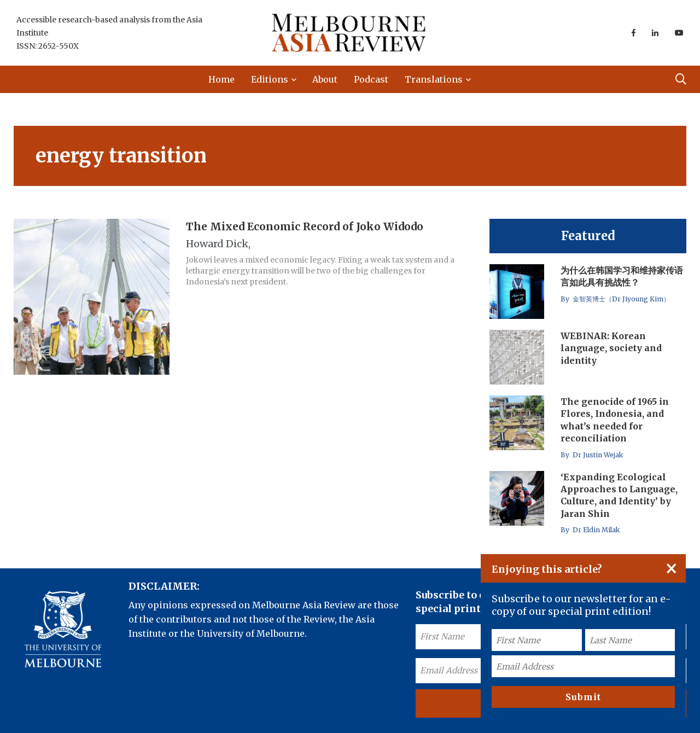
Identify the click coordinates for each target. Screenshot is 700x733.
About (325, 79)
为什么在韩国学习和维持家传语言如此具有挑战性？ (622, 276)
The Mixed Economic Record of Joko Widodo (305, 226)
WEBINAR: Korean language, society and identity (611, 348)
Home (221, 79)
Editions (270, 79)
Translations (434, 79)
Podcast (371, 79)
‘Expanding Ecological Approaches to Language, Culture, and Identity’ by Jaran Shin (619, 495)
